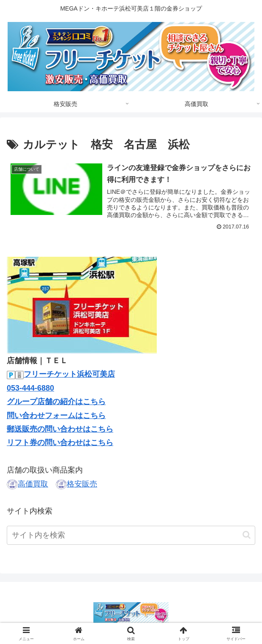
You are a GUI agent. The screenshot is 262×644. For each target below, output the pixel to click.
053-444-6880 (30, 388)
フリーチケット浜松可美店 (69, 375)
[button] (247, 535)
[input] (131, 535)
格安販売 (82, 484)
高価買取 (33, 484)
